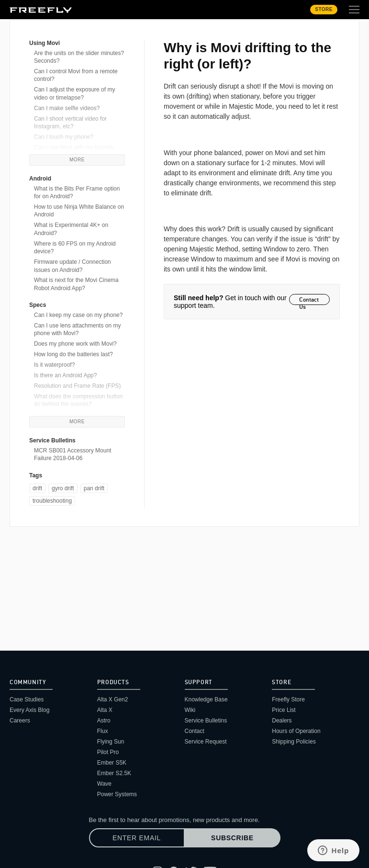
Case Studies (27, 699)
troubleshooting (52, 501)
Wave (104, 784)
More (77, 160)
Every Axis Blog (29, 710)
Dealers (282, 721)
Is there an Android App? (65, 375)
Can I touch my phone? (64, 137)
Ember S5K (112, 763)
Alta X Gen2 (113, 699)
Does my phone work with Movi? (75, 344)
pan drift (94, 488)
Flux (103, 731)
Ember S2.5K (114, 773)
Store (324, 9)
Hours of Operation (296, 731)
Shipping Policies (294, 742)
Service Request (206, 742)
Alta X (105, 710)
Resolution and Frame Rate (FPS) (77, 386)
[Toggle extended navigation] (354, 10)
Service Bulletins (206, 721)
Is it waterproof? (54, 365)
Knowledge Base (206, 699)
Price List (284, 710)
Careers (20, 721)
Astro (104, 721)
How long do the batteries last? (73, 354)
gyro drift (63, 488)
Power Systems (117, 794)
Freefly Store (288, 699)
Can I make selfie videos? (67, 108)
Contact (195, 731)
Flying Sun (111, 742)
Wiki (190, 710)
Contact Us (309, 300)
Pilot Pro (108, 752)
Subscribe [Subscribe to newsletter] (232, 838)
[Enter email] (137, 838)
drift (37, 488)
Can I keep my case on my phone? (78, 315)
